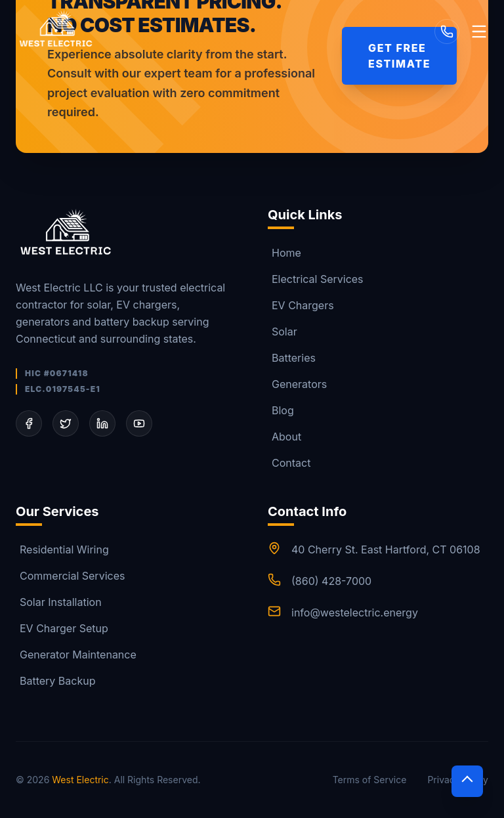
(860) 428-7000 (331, 581)
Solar (283, 332)
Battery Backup (56, 681)
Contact (289, 463)
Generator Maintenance (76, 655)
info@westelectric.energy (355, 613)
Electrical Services (316, 279)
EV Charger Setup (62, 628)
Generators (297, 384)
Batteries (292, 358)
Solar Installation (59, 602)
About (284, 437)
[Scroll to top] (467, 781)
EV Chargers (301, 305)
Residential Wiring (62, 549)
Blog (281, 410)
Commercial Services (70, 576)
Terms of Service (370, 780)
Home (284, 253)
